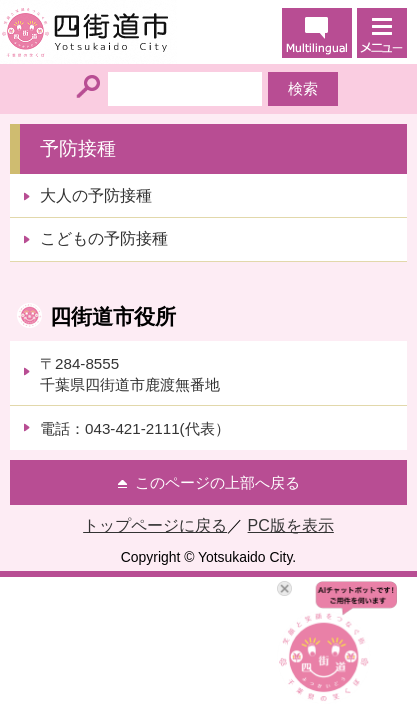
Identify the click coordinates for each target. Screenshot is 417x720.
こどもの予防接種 (104, 238)
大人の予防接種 (96, 195)
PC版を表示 (291, 525)
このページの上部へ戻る (217, 482)
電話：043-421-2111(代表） (135, 428)
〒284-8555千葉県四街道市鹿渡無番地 (130, 374)
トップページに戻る (155, 525)
